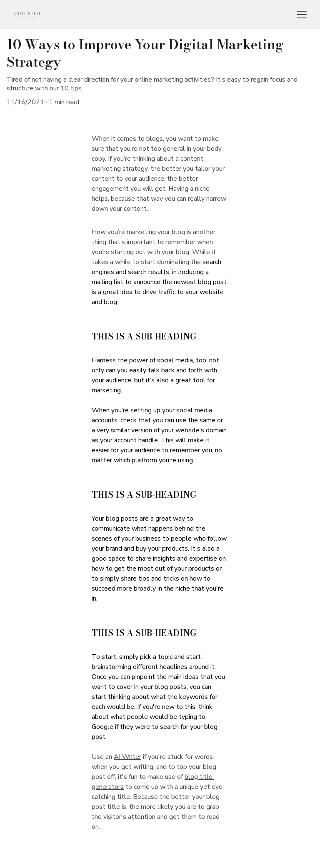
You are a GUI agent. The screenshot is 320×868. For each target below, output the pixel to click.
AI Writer (127, 757)
